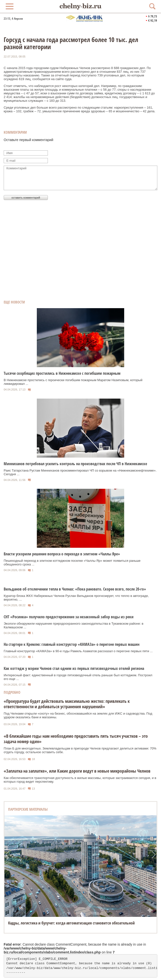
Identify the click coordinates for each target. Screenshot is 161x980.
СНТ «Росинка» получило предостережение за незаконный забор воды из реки (69, 617)
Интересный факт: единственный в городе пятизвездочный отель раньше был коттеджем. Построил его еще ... (78, 677)
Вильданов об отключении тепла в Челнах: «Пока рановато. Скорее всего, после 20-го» (75, 589)
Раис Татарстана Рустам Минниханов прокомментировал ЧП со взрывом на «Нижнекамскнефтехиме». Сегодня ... (80, 472)
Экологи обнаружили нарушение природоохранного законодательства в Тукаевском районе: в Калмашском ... (74, 625)
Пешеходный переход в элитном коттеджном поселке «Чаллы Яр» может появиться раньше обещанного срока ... (72, 562)
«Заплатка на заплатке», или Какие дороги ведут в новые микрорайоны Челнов (77, 771)
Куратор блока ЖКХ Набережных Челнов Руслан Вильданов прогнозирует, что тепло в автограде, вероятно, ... (76, 598)
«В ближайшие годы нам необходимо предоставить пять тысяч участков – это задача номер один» (76, 739)
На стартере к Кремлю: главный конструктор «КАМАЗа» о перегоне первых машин (72, 644)
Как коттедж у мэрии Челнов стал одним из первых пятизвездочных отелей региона (74, 668)
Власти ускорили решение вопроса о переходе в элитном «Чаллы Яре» (62, 554)
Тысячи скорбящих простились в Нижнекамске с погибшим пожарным (62, 373)
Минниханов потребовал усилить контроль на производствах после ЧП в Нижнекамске (75, 464)
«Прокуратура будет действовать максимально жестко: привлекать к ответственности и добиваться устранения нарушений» (67, 704)
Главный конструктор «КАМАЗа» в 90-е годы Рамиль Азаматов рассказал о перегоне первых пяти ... (78, 651)
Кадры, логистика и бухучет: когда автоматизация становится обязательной (71, 923)
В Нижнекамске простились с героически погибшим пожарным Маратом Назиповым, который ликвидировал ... (73, 382)
